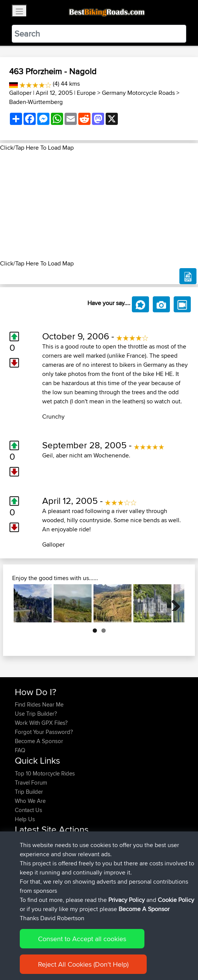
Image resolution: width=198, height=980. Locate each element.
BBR (58, 842)
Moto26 (81, 851)
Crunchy (53, 416)
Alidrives (26, 870)
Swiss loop (83, 879)
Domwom (28, 879)
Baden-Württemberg (36, 102)
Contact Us (29, 810)
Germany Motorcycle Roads (138, 93)
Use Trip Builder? (36, 714)
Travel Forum (31, 783)
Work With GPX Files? (41, 723)
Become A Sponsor (39, 741)
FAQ (20, 750)
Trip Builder (29, 792)
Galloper (20, 93)
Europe (86, 93)
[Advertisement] (99, 206)
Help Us (25, 819)
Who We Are (30, 801)
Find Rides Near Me (39, 704)
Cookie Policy (176, 954)
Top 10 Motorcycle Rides (45, 773)
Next (173, 603)
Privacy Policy (127, 954)
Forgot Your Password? (44, 732)
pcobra (25, 842)
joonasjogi (29, 851)
